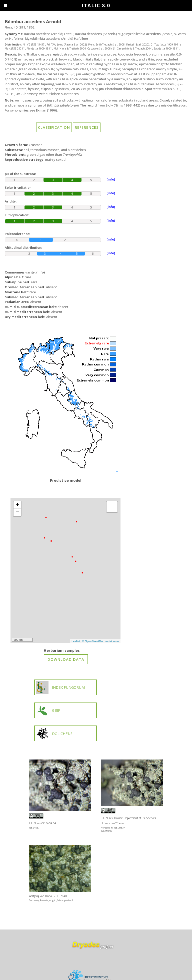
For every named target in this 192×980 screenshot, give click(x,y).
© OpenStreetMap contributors (101, 641)
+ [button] (17, 505)
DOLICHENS (54, 733)
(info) (40, 272)
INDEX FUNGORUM (60, 687)
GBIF (48, 710)
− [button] (17, 512)
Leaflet (76, 641)
